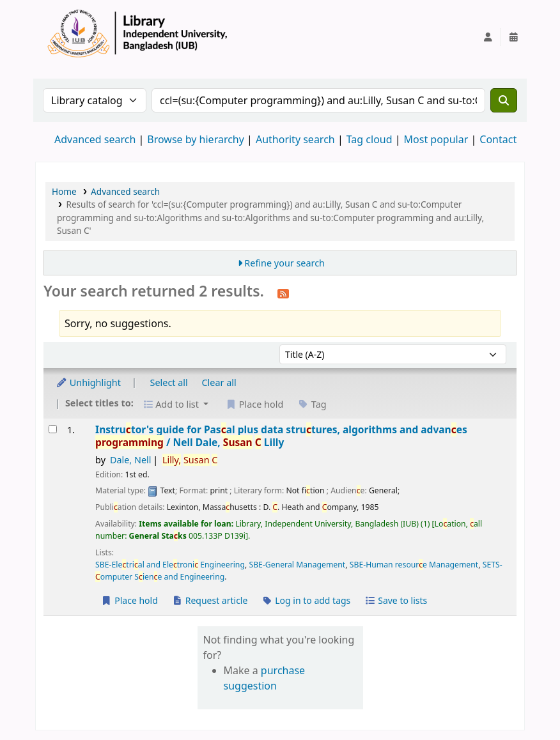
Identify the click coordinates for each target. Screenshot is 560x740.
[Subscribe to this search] (283, 293)
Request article (210, 600)
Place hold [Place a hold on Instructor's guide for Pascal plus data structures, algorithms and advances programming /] (129, 600)
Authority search (295, 139)
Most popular (436, 139)
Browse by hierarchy (196, 139)
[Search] (504, 100)
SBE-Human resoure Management (414, 565)
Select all (169, 382)
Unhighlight (88, 382)
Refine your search (284, 263)
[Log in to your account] (488, 37)
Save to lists (396, 600)
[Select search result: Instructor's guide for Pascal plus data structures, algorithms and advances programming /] (53, 429)
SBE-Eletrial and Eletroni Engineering (170, 565)
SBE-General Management (297, 565)
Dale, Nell (131, 460)
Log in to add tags (306, 600)
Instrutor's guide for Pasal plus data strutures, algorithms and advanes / (281, 436)
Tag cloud (369, 139)
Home (64, 191)
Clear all (219, 382)
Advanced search (95, 139)
